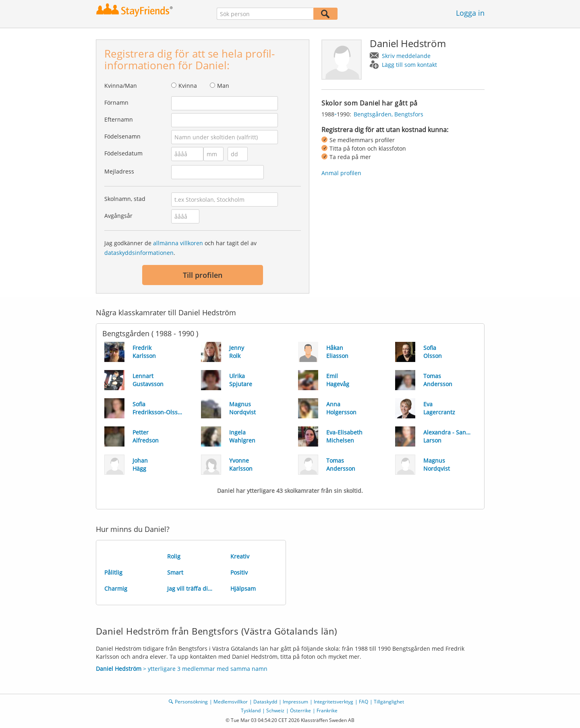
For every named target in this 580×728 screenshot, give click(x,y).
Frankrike (327, 710)
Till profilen (203, 275)
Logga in (470, 13)
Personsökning (191, 702)
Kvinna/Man (121, 86)
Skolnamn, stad (125, 199)
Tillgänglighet (389, 702)
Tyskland (251, 710)
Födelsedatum (123, 153)
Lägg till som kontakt (409, 65)
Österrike (300, 710)
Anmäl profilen (341, 173)
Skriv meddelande (406, 56)
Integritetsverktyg (333, 702)
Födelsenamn (122, 136)
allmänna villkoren (178, 243)
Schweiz (275, 710)
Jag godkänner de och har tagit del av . (180, 248)
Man (223, 86)
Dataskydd (265, 702)
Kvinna (188, 86)
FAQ (364, 702)
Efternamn (119, 119)
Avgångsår (118, 216)
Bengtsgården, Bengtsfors (388, 114)
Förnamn (116, 102)
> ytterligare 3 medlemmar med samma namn (182, 669)
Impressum (295, 702)
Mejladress (119, 171)
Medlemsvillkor (231, 702)
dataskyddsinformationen (139, 253)
